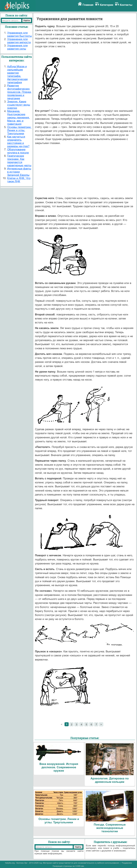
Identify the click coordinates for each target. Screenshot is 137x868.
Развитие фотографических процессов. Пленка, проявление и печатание (19, 92)
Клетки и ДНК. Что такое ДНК (19, 180)
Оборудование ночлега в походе (18, 151)
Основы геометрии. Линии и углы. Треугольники (19, 130)
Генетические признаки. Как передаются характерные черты (19, 161)
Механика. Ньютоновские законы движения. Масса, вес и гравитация (18, 118)
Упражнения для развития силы (17, 47)
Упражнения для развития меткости (19, 41)
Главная (88, 5)
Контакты (126, 5)
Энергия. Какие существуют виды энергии (19, 105)
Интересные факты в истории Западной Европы (19, 172)
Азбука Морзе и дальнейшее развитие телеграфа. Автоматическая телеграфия (17, 74)
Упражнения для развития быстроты (19, 34)
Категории (107, 5)
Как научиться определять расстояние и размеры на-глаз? (18, 142)
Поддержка (127, 863)
